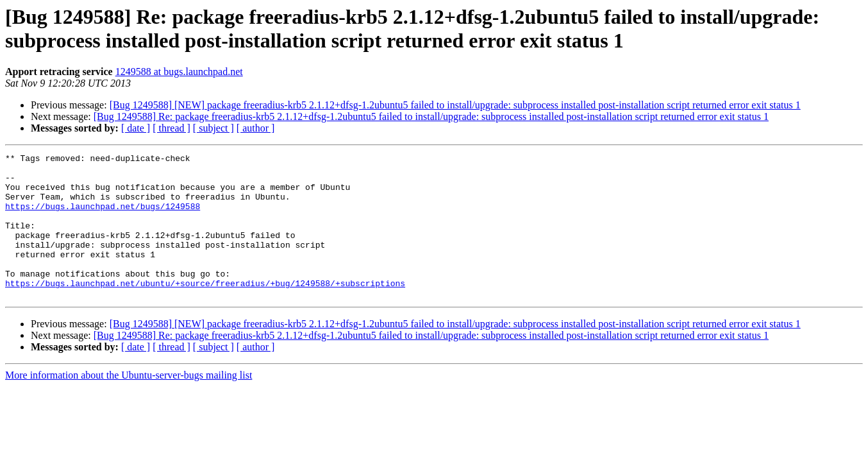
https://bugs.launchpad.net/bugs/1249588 (103, 218)
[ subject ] (213, 128)
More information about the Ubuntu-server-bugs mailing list (129, 404)
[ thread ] (171, 128)
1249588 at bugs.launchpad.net (179, 72)
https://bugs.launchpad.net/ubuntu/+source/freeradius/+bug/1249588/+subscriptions (205, 310)
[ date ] (136, 128)
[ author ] (256, 128)
